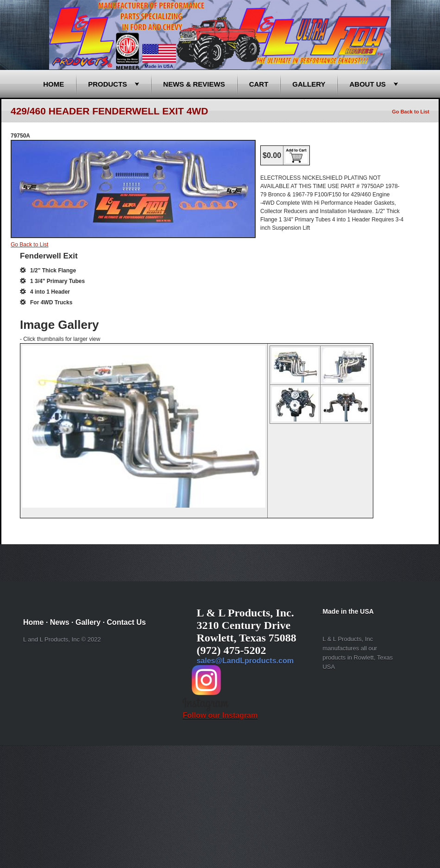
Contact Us (126, 622)
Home (53, 84)
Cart (259, 84)
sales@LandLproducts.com (245, 661)
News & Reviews (194, 84)
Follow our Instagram (220, 712)
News (60, 622)
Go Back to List (411, 112)
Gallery (309, 84)
